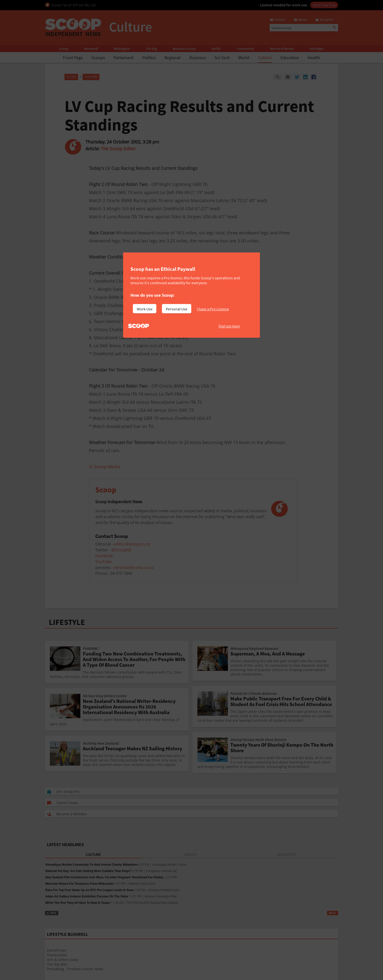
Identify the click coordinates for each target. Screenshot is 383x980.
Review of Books (282, 49)
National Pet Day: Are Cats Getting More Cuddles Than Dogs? (88, 871)
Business (198, 58)
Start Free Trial (324, 5)
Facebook (104, 556)
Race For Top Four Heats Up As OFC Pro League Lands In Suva (90, 890)
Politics (149, 58)
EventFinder (57, 950)
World (244, 58)
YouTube (103, 562)
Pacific (216, 49)
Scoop (64, 49)
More (333, 913)
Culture (265, 58)
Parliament (124, 58)
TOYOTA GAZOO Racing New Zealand (152, 903)
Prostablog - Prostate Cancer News (75, 969)
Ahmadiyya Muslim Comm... (170, 865)
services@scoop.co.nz (134, 567)
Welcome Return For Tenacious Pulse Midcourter (80, 884)
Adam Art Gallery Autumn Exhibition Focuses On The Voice (87, 896)
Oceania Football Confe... (165, 890)
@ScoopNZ (121, 550)
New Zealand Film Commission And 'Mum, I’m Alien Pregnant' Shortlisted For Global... (105, 877)
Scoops (98, 58)
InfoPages (317, 49)
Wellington (122, 49)
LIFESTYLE (67, 622)
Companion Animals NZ (161, 871)
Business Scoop (184, 49)
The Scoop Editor (118, 149)
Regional (172, 58)
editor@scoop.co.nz (132, 544)
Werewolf (91, 49)
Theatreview (57, 955)
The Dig (151, 49)
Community (245, 49)
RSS (51, 913)
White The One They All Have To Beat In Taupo (78, 903)
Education (290, 58)
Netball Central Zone (142, 884)
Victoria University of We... (162, 896)
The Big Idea (57, 964)
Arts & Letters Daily (63, 960)
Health (314, 58)
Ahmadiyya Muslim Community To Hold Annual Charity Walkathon (91, 865)
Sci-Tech (222, 58)
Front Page (73, 58)
